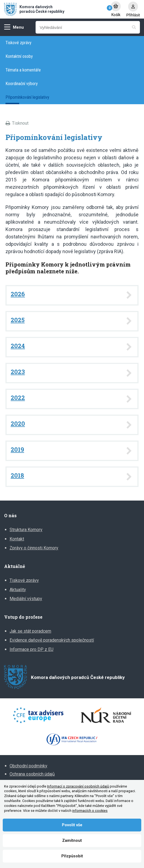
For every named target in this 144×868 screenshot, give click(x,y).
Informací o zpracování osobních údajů (78, 786)
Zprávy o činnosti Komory (34, 548)
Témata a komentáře (23, 70)
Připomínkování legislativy (27, 97)
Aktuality (18, 590)
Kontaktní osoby (19, 56)
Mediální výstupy (26, 599)
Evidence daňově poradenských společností (52, 640)
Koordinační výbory (22, 84)
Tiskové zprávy (18, 43)
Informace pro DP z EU (31, 649)
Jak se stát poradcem (30, 631)
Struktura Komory (26, 530)
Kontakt (17, 539)
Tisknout (20, 123)
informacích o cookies (90, 811)
